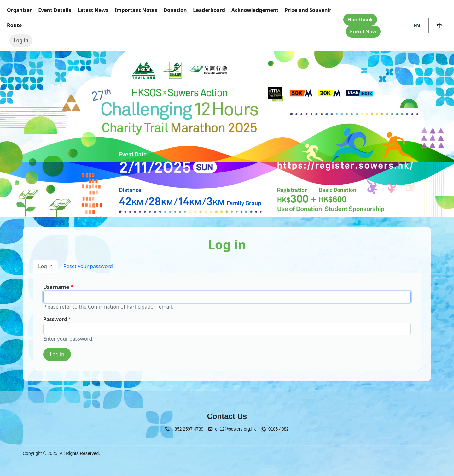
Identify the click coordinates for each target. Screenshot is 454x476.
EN (417, 26)
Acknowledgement (255, 10)
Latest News (93, 10)
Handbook (360, 20)
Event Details (55, 10)
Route (14, 25)
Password (55, 319)
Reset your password (88, 266)
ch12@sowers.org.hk (235, 429)
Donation (175, 10)
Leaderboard (209, 10)
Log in (21, 40)
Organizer (19, 10)
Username (56, 287)
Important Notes (136, 10)
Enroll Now (363, 32)
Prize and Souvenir (308, 10)
